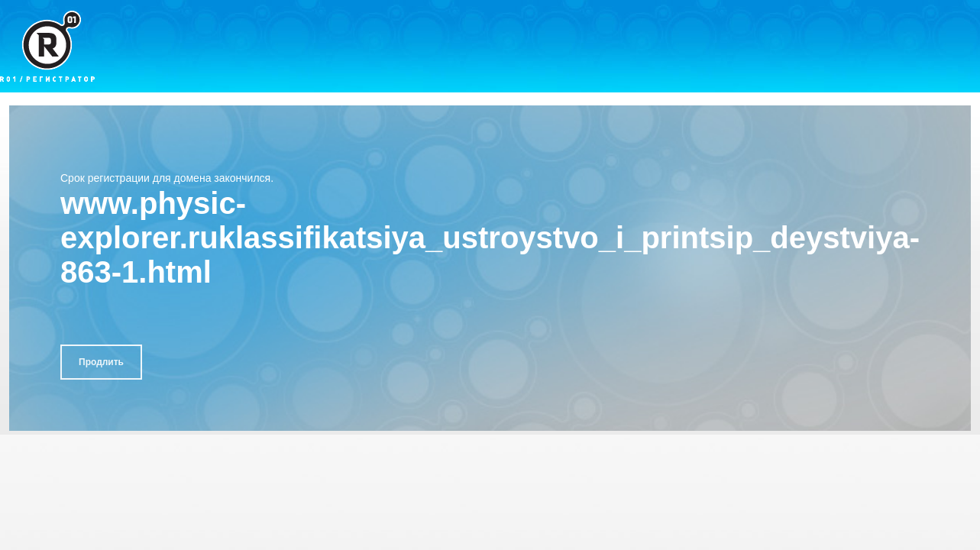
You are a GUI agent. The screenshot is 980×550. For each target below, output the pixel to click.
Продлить (101, 362)
